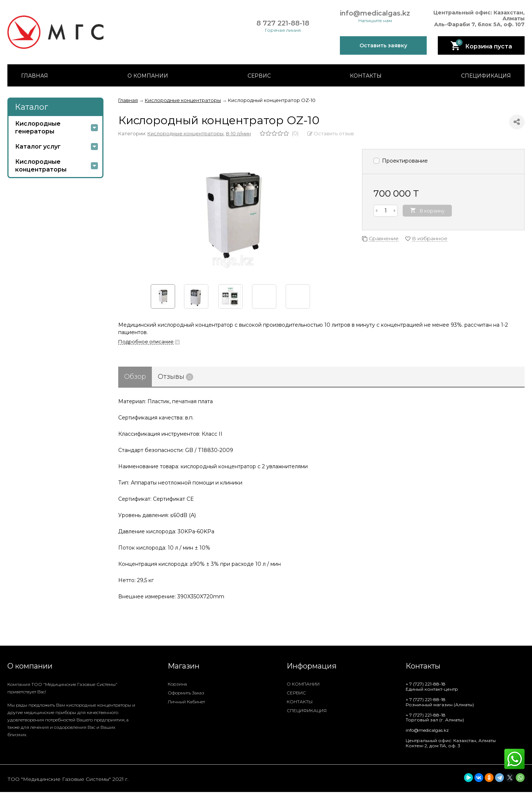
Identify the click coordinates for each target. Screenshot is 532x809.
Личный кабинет (186, 702)
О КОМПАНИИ (148, 76)
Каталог (31, 107)
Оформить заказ (186, 693)
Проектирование (401, 161)
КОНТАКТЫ (366, 76)
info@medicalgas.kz (375, 13)
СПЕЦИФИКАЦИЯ (486, 76)
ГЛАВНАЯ (35, 76)
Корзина (177, 684)
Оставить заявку (383, 45)
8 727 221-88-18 (283, 23)
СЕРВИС (259, 76)
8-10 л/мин (238, 133)
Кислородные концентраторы (185, 133)
